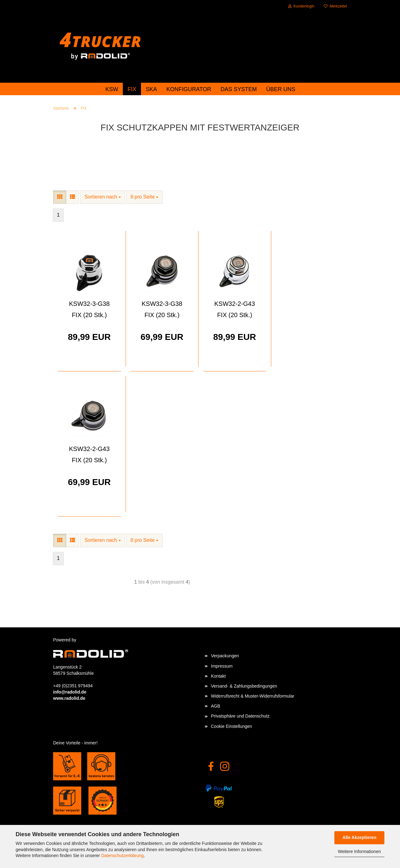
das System (239, 89)
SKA (151, 89)
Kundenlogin (301, 6)
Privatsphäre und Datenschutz (240, 716)
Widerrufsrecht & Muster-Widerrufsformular (253, 696)
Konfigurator (189, 89)
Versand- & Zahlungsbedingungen (244, 686)
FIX (132, 89)
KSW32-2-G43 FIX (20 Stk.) (235, 309)
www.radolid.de (69, 698)
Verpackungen (225, 656)
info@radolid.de (70, 692)
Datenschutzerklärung (122, 856)
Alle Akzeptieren (359, 837)
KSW (112, 89)
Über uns (281, 89)
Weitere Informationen (359, 851)
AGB (216, 706)
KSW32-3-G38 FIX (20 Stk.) (89, 309)
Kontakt (218, 676)
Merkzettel (335, 6)
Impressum (222, 666)
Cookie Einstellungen (232, 726)
